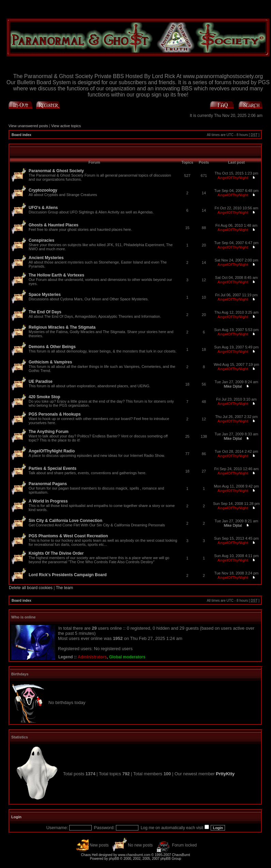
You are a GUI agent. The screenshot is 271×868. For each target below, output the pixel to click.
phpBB (114, 859)
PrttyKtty (225, 774)
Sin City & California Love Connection (65, 521)
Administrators (92, 657)
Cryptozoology (43, 190)
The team (65, 588)
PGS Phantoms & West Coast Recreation (68, 536)
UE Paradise (41, 381)
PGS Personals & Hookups (55, 414)
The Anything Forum (49, 432)
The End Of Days (45, 312)
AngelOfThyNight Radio (52, 451)
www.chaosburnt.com (134, 855)
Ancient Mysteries (46, 258)
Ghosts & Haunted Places (54, 225)
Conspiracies (41, 240)
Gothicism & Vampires (50, 362)
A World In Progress (48, 501)
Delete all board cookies (31, 588)
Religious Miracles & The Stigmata (62, 327)
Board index (21, 135)
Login (16, 817)
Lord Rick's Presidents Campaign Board (68, 575)
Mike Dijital (233, 386)
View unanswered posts (28, 126)
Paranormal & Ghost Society (56, 171)
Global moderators (127, 657)
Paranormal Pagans (48, 484)
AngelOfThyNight (233, 178)
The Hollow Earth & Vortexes (56, 275)
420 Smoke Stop (44, 397)
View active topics (66, 126)
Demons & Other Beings (52, 347)
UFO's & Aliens (43, 208)
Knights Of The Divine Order (56, 553)
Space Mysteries (45, 295)
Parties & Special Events (52, 468)
